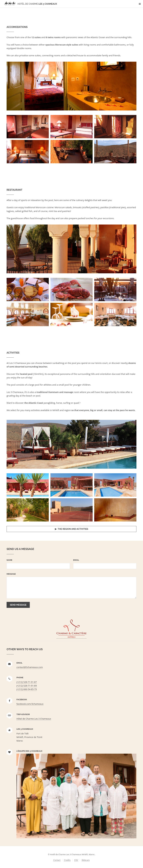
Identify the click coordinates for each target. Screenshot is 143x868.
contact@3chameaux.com (30, 667)
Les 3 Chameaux (30, 4)
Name (9, 560)
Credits (67, 860)
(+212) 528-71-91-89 (27, 686)
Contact (57, 860)
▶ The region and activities (71, 529)
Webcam (86, 860)
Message (11, 574)
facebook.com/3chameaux (30, 704)
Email (76, 560)
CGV (76, 860)
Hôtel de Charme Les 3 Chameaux (34, 719)
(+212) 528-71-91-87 (27, 682)
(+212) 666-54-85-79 (27, 689)
